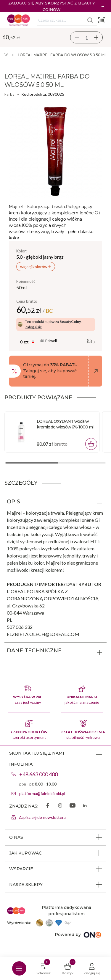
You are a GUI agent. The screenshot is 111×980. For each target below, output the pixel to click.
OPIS (13, 502)
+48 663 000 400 (38, 774)
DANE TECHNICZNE (34, 651)
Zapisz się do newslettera (42, 817)
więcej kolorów (34, 267)
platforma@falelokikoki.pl (42, 793)
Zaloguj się (33, 327)
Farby (9, 94)
